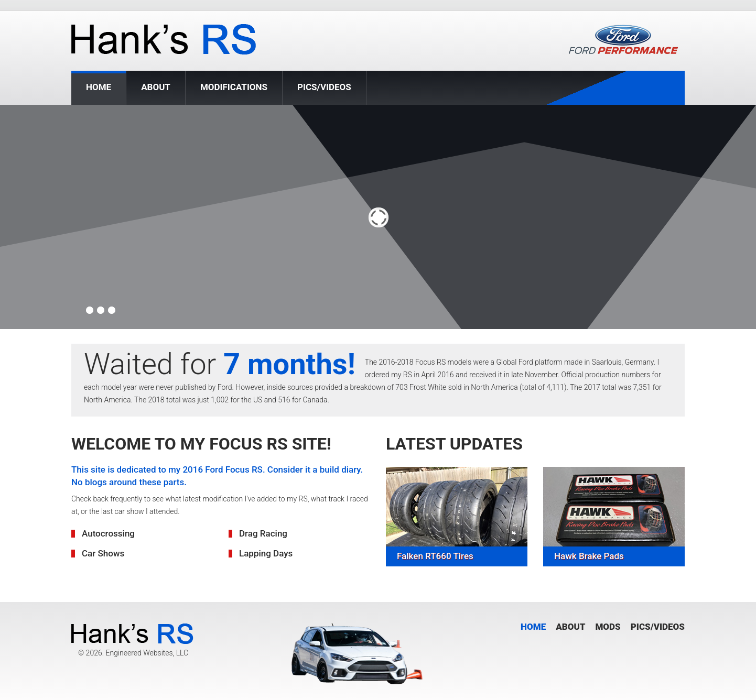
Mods (608, 627)
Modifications (234, 87)
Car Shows (103, 553)
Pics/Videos (324, 87)
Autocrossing (108, 533)
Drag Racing (263, 533)
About (156, 87)
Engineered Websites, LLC (147, 653)
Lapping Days (266, 553)
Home (99, 88)
